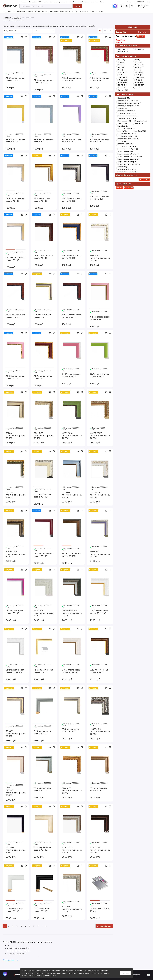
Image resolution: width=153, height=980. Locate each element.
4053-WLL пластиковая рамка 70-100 (100, 554)
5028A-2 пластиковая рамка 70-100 (16, 436)
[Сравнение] (127, 6)
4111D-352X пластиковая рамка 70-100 (72, 850)
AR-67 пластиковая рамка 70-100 (15, 200)
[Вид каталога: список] (105, 31)
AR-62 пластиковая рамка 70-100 (15, 79)
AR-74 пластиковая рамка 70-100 (72, 316)
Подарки (7, 11)
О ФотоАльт (43, 2)
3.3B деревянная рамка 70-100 (42, 849)
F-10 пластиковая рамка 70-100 (14, 910)
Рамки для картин (50, 11)
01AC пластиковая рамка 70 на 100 (99, 612)
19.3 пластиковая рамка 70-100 (14, 612)
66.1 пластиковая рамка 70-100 (42, 496)
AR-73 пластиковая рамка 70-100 (43, 377)
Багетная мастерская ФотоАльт (27, 11)
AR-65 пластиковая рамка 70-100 (15, 141)
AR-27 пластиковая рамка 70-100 (72, 257)
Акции (101, 11)
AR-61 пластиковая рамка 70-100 (43, 257)
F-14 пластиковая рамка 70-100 (43, 732)
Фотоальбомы (67, 11)
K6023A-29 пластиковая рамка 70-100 (100, 732)
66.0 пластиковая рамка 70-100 (42, 200)
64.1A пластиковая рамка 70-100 (71, 375)
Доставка (33, 2)
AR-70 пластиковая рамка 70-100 (15, 259)
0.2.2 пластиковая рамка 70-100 (99, 671)
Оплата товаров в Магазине (61, 2)
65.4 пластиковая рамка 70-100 (71, 730)
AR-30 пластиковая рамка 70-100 (72, 79)
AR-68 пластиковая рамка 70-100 (15, 377)
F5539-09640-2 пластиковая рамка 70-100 (72, 613)
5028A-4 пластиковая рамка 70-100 (72, 495)
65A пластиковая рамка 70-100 (42, 316)
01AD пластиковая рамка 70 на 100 (71, 671)
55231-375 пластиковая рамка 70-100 (44, 613)
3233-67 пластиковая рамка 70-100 (16, 793)
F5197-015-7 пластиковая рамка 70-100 (100, 495)
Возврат (103, 2)
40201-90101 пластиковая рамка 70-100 (100, 258)
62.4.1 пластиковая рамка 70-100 (99, 375)
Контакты (23, 2)
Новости (95, 2)
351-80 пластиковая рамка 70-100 (72, 555)
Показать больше (104, 926)
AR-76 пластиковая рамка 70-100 (43, 555)
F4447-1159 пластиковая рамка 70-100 (16, 554)
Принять (126, 973)
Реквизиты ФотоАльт (81, 2)
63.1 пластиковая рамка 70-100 (98, 789)
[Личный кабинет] (121, 6)
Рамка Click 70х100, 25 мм (100, 910)
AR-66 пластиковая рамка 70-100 (43, 141)
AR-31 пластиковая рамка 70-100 (99, 79)
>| (46, 926)
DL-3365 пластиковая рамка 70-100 (16, 495)
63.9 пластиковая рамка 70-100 (42, 789)
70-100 (140, 36)
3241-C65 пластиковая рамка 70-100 (72, 791)
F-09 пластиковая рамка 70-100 (43, 910)
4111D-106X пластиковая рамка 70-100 (100, 850)
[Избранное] (132, 6)
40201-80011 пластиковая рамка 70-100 (100, 436)
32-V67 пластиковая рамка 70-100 (16, 734)
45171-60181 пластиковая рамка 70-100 (72, 436)
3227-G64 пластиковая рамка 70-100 (72, 909)
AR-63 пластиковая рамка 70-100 (43, 81)
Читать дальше (10, 960)
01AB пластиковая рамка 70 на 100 (15, 671)
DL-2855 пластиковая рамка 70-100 (16, 850)
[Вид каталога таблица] (111, 31)
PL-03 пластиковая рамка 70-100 (43, 671)
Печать (93, 11)
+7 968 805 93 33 (138, 2)
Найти (77, 6)
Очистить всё (143, 32)
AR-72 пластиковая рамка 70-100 (72, 200)
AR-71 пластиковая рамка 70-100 (99, 198)
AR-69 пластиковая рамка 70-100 (100, 318)
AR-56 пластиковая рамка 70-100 (100, 141)
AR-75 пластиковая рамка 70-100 (15, 316)
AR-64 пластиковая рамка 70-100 (72, 141)
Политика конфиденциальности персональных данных (76, 973)
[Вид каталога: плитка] (100, 31)
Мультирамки (81, 11)
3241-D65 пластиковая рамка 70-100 (44, 436)
